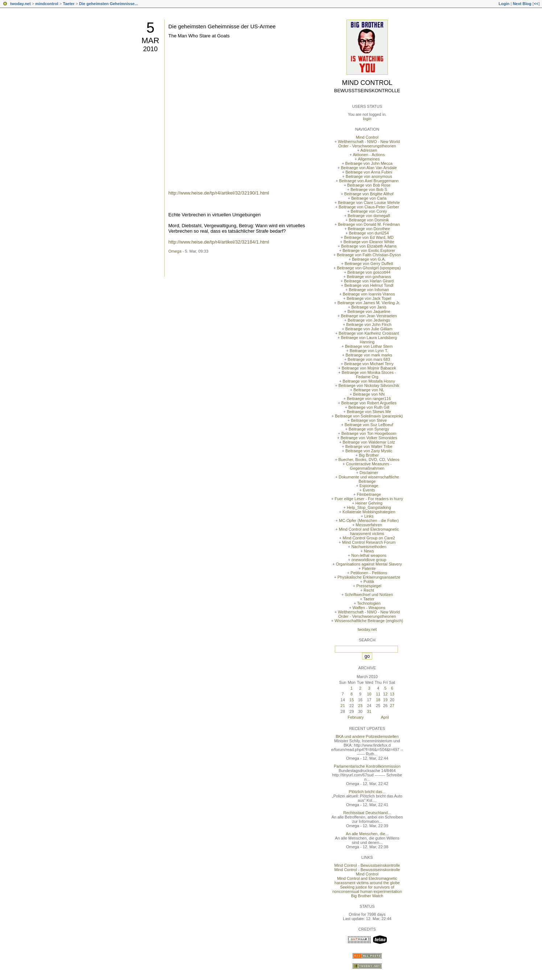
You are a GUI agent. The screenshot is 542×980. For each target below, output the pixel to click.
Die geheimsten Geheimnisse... (108, 4)
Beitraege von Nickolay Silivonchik (369, 385)
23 (360, 706)
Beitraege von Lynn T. (369, 351)
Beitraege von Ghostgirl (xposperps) (369, 268)
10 (369, 694)
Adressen (369, 150)
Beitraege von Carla (369, 198)
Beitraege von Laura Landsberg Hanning (369, 340)
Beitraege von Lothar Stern (369, 346)
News (369, 551)
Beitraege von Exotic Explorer (369, 250)
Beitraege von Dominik (369, 220)
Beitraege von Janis (369, 307)
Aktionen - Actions (369, 155)
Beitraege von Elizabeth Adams (369, 246)
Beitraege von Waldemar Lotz (369, 442)
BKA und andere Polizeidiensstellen (367, 736)
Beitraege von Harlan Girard (369, 281)
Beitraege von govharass (369, 277)
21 (343, 706)
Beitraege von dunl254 (369, 233)
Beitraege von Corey (369, 211)
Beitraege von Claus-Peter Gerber (369, 207)
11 (378, 694)
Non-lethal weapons (369, 555)
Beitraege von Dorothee (369, 229)
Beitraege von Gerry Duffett (369, 264)
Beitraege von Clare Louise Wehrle (369, 203)
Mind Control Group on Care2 (369, 538)
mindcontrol (47, 4)
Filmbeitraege (369, 494)
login (367, 119)
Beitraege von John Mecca (369, 163)
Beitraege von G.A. (369, 259)
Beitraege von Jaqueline (369, 311)
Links (369, 516)
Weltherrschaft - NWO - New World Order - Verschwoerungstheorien (369, 144)
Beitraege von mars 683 (369, 359)
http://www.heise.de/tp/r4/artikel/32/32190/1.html (219, 193)
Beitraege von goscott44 (369, 272)
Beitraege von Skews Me (369, 412)
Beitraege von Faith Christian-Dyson (369, 255)
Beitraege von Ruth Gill (369, 407)
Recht (369, 590)
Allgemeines (369, 159)
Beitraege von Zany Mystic (369, 451)
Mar (150, 40)
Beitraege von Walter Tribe (369, 446)
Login (504, 4)
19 (385, 700)
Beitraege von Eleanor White (369, 242)
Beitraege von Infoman (369, 290)
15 (352, 700)
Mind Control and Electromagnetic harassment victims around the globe (367, 881)
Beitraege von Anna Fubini (369, 172)
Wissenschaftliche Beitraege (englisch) (369, 621)
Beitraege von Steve (369, 420)
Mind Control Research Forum (369, 542)
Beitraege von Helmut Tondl (369, 285)
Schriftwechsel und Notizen (369, 595)
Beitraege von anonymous (369, 176)
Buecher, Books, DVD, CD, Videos (369, 460)
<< (536, 4)
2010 (150, 49)
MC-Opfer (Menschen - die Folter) (369, 520)
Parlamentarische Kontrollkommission (367, 766)
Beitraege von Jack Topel (369, 298)
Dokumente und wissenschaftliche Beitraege (369, 479)
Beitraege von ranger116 (369, 399)
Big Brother (369, 455)
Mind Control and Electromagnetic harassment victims (369, 531)
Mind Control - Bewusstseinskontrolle (367, 865)
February (356, 717)
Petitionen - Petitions (369, 573)
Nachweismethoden (369, 547)
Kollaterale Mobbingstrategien (369, 512)
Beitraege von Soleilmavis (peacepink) (369, 416)
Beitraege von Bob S (369, 189)
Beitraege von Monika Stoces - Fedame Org (369, 375)
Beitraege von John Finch (369, 324)
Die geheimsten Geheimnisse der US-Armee (222, 26)
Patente (369, 568)
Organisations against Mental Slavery (369, 564)
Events (369, 490)
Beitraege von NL (369, 390)
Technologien (369, 603)
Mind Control (367, 83)
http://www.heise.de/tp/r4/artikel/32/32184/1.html (219, 242)
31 (369, 711)
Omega (175, 251)
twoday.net (20, 4)
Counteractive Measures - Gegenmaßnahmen (369, 466)
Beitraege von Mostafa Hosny (369, 381)
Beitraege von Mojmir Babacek (369, 368)
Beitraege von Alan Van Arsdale (369, 168)
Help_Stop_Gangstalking (369, 507)
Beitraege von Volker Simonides (369, 438)
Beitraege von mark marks (369, 355)
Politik (369, 581)
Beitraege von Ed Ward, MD (369, 237)
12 (385, 694)
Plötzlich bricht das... (367, 792)
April (385, 717)
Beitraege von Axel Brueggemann (369, 181)
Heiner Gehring (369, 503)
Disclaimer (369, 473)
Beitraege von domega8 (369, 216)
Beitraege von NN (369, 394)
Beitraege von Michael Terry (369, 364)
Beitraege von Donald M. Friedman (369, 224)
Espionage (369, 486)
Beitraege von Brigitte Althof (369, 194)
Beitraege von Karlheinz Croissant (369, 333)
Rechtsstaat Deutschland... (367, 813)
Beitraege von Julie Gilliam (369, 329)
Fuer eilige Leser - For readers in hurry (369, 499)
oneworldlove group (369, 560)
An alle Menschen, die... (367, 834)
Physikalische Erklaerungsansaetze (369, 577)
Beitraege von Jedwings (369, 320)
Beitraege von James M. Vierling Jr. (369, 303)
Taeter (69, 4)
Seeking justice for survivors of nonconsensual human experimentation (367, 889)
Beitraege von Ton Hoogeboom (369, 433)
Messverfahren (369, 525)
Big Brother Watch (367, 896)
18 (378, 700)
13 (392, 694)
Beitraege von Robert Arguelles (369, 403)
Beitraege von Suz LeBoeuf (369, 425)
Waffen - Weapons (369, 608)
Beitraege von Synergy (369, 429)
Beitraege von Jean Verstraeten (369, 316)
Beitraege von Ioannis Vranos (369, 294)
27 (392, 706)
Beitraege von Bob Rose (369, 185)
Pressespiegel (369, 586)
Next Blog (522, 4)
